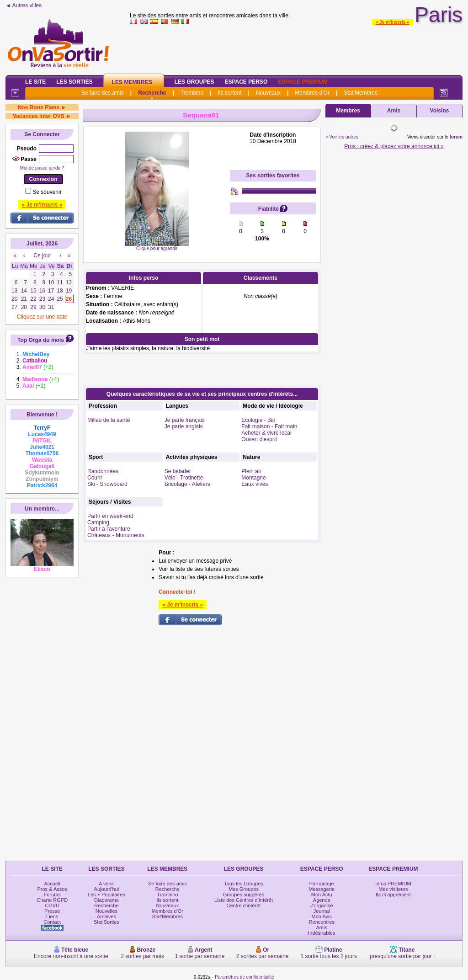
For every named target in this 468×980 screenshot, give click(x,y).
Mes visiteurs (393, 889)
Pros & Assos (52, 889)
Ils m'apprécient (393, 895)
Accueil (52, 884)
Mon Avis (322, 916)
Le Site (35, 82)
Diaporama (106, 900)
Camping (98, 522)
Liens (52, 916)
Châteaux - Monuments (116, 535)
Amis (394, 111)
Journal (322, 911)
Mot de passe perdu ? (42, 168)
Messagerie (322, 889)
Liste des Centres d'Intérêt (244, 900)
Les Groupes (194, 82)
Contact (52, 922)
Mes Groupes (244, 889)
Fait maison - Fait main (269, 426)
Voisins (440, 111)
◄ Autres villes (24, 5)
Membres (348, 111)
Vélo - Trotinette (184, 478)
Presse (52, 911)
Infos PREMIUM (393, 884)
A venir (106, 884)
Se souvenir (47, 192)
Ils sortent (229, 93)
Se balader (178, 471)
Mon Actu (322, 895)
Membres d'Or (312, 93)
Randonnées (103, 471)
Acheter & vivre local (266, 433)
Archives (106, 916)
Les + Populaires (106, 895)
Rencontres (322, 922)
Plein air (251, 471)
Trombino (192, 93)
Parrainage (322, 884)
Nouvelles (106, 911)
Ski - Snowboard (107, 484)
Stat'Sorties (106, 922)
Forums (52, 895)
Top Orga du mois (41, 340)
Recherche (152, 93)
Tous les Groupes (244, 884)
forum (456, 137)
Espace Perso (246, 82)
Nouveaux (268, 93)
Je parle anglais (184, 426)
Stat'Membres (361, 93)
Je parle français (185, 420)
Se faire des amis (103, 93)
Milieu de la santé (109, 420)
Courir (95, 478)
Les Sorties (74, 82)
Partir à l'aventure (109, 529)
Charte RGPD (52, 900)
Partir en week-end (110, 516)
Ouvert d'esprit (259, 439)
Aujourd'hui (107, 889)
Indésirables (322, 933)
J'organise (322, 905)
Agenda (322, 900)
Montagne (253, 478)
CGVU (52, 905)
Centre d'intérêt (244, 905)
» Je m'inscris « (393, 22)
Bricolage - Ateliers (187, 484)
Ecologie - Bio (258, 420)
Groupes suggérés (244, 895)
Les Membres (132, 82)
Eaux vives (255, 484)
